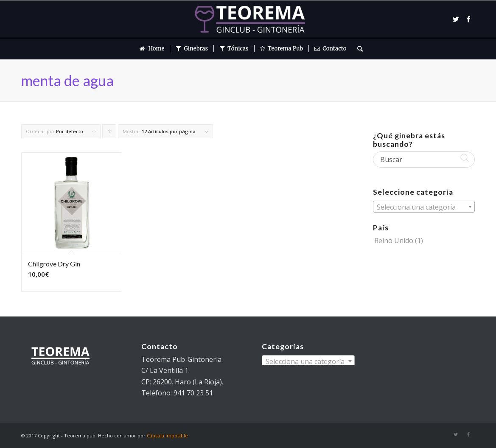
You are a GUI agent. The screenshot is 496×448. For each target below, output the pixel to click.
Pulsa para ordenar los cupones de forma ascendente (109, 133)
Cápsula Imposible (167, 435)
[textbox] (424, 207)
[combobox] (424, 207)
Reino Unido (394, 241)
